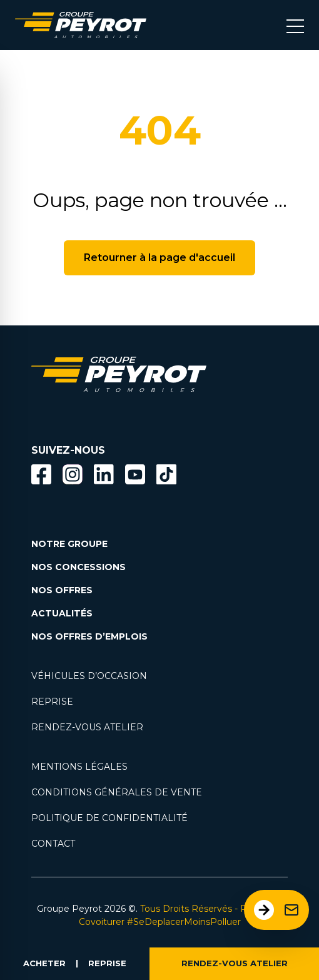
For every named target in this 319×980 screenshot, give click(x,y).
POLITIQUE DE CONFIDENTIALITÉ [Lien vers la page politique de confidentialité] (109, 818)
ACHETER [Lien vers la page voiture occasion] (44, 963)
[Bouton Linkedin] (104, 474)
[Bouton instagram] (73, 474)
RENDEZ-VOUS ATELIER (235, 963)
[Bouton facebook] (41, 474)
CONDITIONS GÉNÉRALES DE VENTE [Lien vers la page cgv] (117, 792)
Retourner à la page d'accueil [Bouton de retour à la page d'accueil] (159, 258)
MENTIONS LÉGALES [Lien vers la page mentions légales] (79, 767)
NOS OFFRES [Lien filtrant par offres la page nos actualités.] (62, 590)
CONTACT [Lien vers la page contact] (53, 844)
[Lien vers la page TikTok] (166, 477)
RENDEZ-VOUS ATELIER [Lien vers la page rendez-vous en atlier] (87, 727)
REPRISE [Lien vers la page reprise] (52, 702)
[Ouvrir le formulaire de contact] (276, 910)
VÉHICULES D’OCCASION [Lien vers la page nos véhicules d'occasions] (89, 676)
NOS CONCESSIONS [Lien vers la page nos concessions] (78, 567)
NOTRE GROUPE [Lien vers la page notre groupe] (69, 544)
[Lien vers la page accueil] (81, 25)
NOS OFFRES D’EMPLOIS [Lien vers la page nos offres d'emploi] (89, 636)
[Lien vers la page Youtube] (135, 477)
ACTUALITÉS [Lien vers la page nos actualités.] (62, 613)
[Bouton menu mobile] (295, 25)
